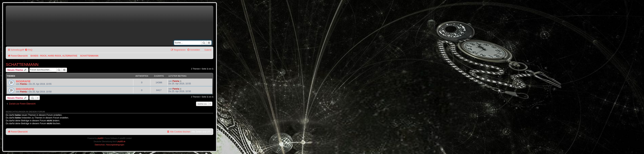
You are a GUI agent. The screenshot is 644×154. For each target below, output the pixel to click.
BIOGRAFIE (23, 81)
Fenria (23, 84)
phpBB (100, 138)
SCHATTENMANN (22, 65)
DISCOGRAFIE (25, 89)
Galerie (208, 50)
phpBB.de (121, 142)
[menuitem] (28, 50)
